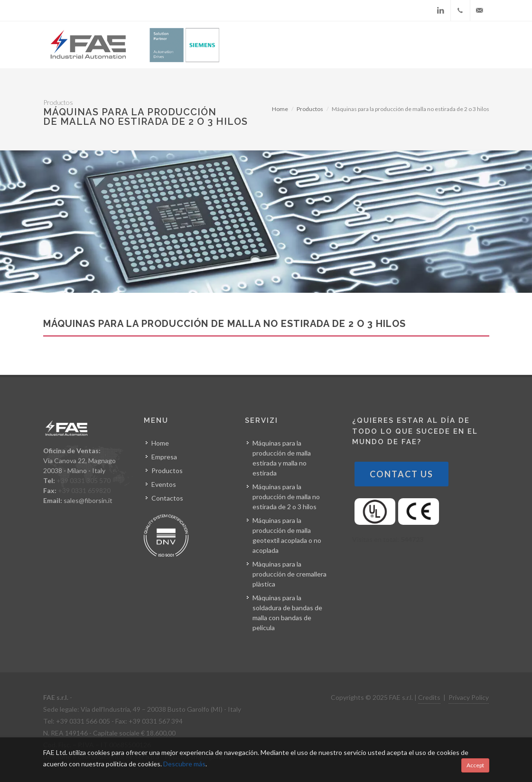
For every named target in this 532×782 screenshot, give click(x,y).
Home (280, 109)
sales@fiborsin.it (88, 500)
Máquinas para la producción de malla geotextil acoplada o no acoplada (287, 535)
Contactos (167, 498)
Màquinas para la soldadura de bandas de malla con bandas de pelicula (287, 613)
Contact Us (401, 474)
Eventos (164, 484)
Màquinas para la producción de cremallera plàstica (289, 574)
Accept (475, 765)
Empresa (164, 457)
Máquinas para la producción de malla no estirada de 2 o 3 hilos (286, 497)
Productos (310, 109)
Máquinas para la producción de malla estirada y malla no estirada (282, 458)
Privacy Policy (469, 697)
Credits (429, 697)
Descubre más (184, 764)
